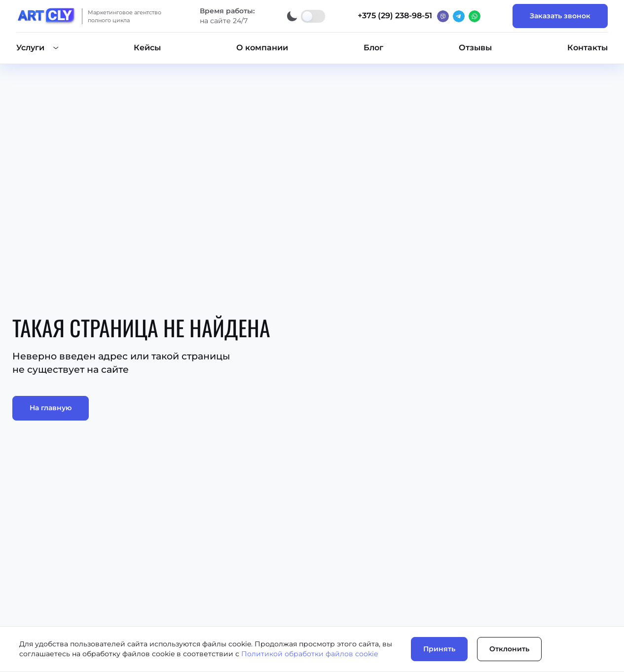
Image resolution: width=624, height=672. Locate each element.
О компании (262, 48)
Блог (373, 48)
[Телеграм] (459, 16)
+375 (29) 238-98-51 (395, 16)
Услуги (30, 48)
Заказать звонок (560, 16)
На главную (51, 408)
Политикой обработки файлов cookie (310, 654)
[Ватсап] (475, 16)
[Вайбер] (443, 16)
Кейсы (147, 48)
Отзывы (475, 48)
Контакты (587, 48)
